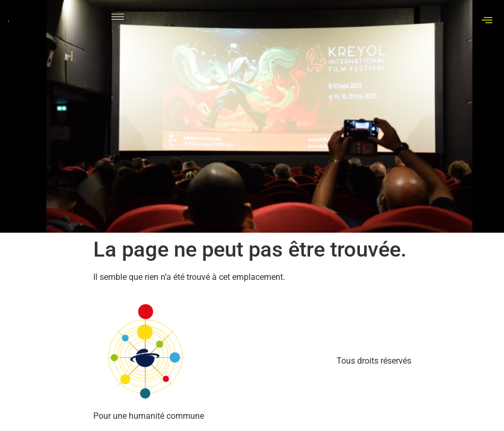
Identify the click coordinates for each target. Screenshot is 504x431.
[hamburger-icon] (118, 17)
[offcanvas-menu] (487, 20)
